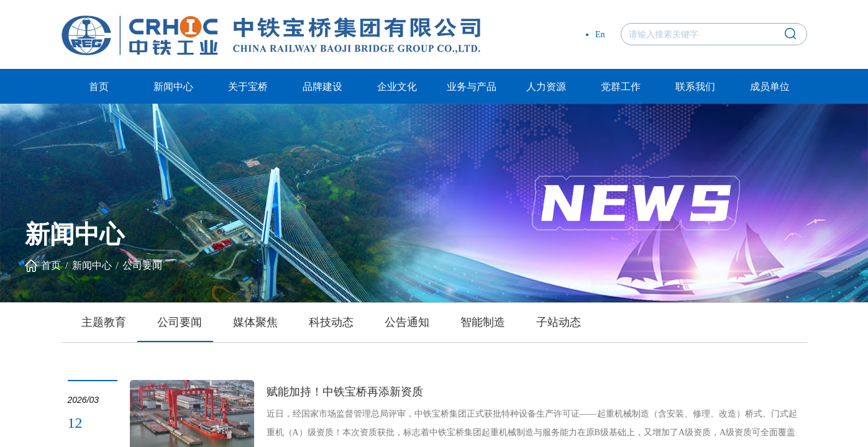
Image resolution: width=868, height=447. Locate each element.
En (600, 34)
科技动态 (331, 322)
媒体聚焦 (255, 322)
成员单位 (770, 87)
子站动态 (559, 322)
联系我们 (695, 87)
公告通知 (407, 322)
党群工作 (621, 87)
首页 (99, 87)
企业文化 (397, 87)
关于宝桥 (248, 87)
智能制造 (483, 322)
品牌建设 (322, 87)
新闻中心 (173, 87)
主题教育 (104, 322)
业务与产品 (472, 87)
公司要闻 (142, 265)
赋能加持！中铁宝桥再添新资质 (345, 392)
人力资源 (546, 87)
